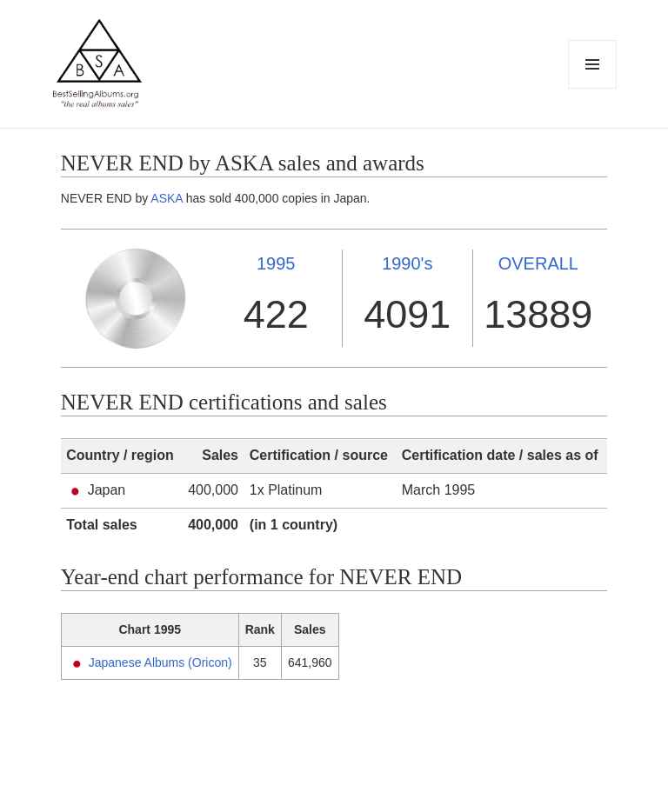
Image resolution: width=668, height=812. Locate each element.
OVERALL (538, 263)
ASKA (167, 198)
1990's (407, 263)
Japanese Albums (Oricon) (160, 662)
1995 (276, 263)
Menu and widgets (593, 88)
